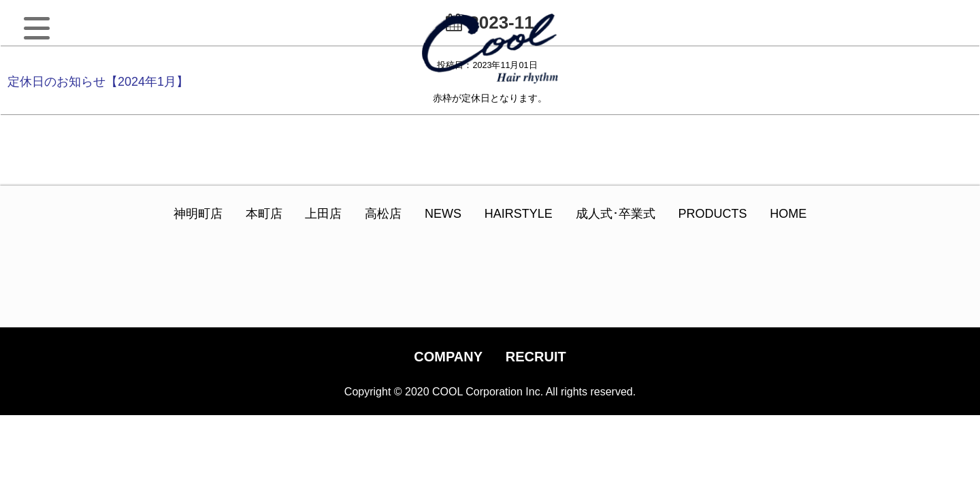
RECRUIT (536, 357)
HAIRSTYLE (519, 214)
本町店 (264, 214)
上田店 (323, 214)
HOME (788, 214)
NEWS (443, 214)
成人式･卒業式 (616, 214)
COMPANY (448, 357)
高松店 (383, 214)
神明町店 (198, 214)
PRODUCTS (712, 214)
